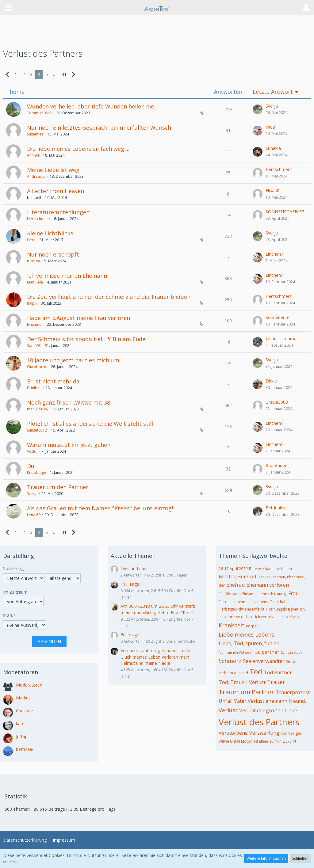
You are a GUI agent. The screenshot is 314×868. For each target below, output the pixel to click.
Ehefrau (235, 585)
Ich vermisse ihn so (272, 617)
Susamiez (35, 134)
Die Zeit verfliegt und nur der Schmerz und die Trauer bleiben (109, 297)
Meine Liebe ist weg (53, 170)
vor (284, 733)
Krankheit (232, 625)
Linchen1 (274, 254)
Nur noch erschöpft (53, 254)
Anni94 (33, 155)
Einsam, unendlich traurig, (264, 594)
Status (9, 615)
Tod (256, 672)
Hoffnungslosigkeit (282, 609)
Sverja (272, 106)
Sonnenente (278, 317)
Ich (302, 609)
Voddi (32, 451)
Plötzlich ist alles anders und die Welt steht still (90, 424)
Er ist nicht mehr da (53, 381)
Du (31, 466)
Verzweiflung (264, 733)
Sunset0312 (37, 430)
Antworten (228, 92)
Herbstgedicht (231, 609)
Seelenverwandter (264, 661)
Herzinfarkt (255, 609)
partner (270, 652)
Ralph (32, 303)
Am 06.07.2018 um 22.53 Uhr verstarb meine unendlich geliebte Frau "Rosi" (158, 609)
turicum (34, 261)
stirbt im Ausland (233, 673)
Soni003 (34, 346)
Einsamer (35, 324)
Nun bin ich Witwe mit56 (239, 652)
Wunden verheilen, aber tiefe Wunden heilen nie (90, 106)
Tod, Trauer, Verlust (242, 682)
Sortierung (13, 568)
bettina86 (25, 749)
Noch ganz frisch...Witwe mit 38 (69, 402)
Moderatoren (29, 685)
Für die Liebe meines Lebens (243, 602)
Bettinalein (276, 508)
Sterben (293, 662)
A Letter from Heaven (56, 191)
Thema (15, 92)
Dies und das (133, 568)
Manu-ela (35, 282)
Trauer (276, 682)
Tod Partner (278, 672)
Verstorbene (233, 733)
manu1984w (38, 409)
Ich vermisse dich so (236, 617)
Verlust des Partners (259, 722)
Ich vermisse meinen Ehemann (67, 276)
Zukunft (290, 741)
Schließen (300, 858)
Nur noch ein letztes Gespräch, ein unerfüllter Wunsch (99, 128)
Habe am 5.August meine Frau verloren (78, 318)
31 (64, 74)
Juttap (22, 736)
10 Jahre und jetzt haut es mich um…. (76, 360)
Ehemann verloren (268, 585)
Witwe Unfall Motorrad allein (243, 741)
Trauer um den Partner (58, 487)
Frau (293, 593)
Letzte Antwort (273, 92)
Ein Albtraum (230, 594)
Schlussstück (292, 652)
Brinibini (34, 388)
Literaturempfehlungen (58, 212)
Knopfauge (36, 472)
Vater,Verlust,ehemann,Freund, (270, 701)
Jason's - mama (281, 339)
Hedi (31, 240)
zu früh (276, 741)
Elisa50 (272, 190)
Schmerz (230, 661)
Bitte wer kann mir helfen (270, 569)
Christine (25, 711)
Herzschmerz (279, 169)
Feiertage (130, 635)
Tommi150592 (40, 113)
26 (221, 569)
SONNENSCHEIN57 (285, 212)
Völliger (295, 733)
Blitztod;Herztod (237, 577)
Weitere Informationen (266, 858)
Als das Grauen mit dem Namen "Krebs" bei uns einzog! (100, 508)
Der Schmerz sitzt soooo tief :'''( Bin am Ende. (87, 339)
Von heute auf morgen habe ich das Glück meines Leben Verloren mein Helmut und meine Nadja (156, 657)
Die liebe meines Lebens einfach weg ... (78, 149)
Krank (294, 617)
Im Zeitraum (15, 592)
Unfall (226, 701)
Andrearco (36, 176)
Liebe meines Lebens (246, 634)
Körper (252, 626)
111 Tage (130, 584)
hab (283, 602)
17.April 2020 (236, 569)
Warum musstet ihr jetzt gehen (69, 445)
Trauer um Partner (246, 692)
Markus (23, 698)
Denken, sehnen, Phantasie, (281, 577)
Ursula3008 (277, 402)
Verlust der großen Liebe (268, 710)
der (222, 585)
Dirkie (271, 381)
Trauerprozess (293, 692)
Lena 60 (34, 515)
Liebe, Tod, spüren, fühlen (249, 643)
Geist (274, 602)
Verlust (228, 710)
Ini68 (270, 127)
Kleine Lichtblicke (50, 233)
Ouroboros (37, 367)
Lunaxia (273, 148)
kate (20, 723)
